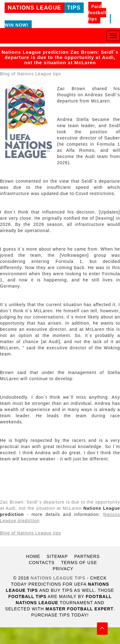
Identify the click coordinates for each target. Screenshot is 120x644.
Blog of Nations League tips (30, 74)
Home (33, 556)
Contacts (42, 563)
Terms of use (79, 563)
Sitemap (57, 556)
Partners (87, 556)
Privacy (63, 569)
